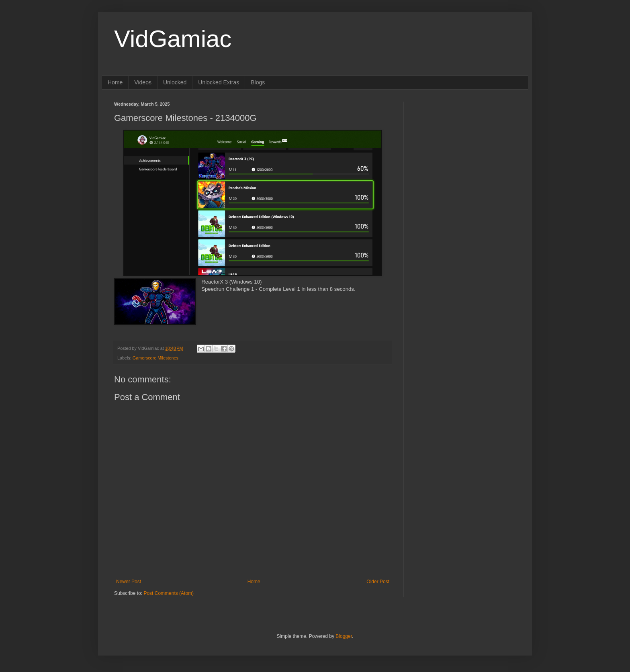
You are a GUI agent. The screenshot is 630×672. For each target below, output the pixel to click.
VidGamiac (173, 39)
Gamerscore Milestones (155, 358)
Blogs (258, 82)
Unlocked (175, 82)
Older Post (378, 582)
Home (115, 82)
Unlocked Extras (219, 82)
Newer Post (129, 582)
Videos (143, 82)
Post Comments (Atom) (169, 593)
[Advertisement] (466, 152)
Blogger (344, 636)
